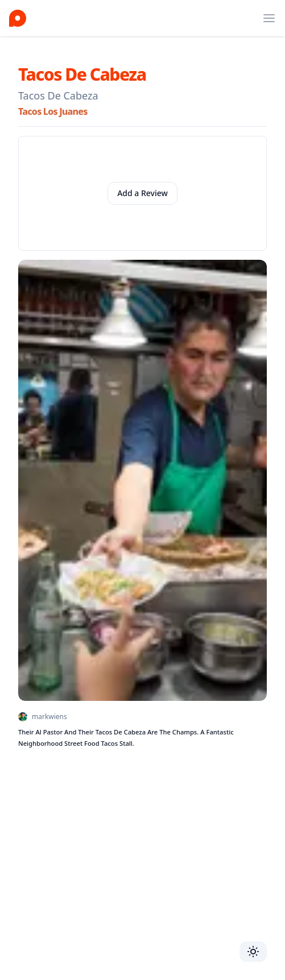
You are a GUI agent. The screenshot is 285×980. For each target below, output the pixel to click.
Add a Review (142, 193)
